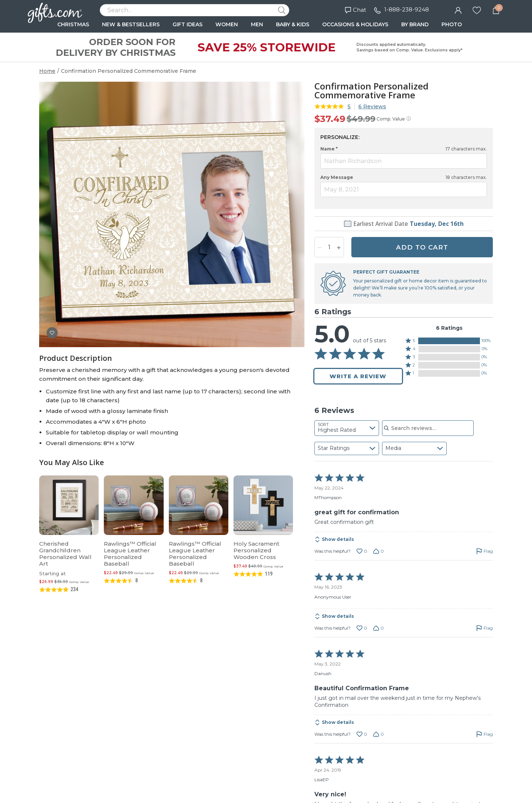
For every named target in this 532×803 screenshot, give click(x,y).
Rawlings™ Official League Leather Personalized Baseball (130, 554)
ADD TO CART (422, 247)
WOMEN (227, 24)
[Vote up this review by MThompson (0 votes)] (362, 551)
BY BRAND (415, 24)
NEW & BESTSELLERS (131, 24)
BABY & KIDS (293, 24)
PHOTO (452, 24)
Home (47, 71)
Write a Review (358, 376)
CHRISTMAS (73, 24)
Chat (356, 10)
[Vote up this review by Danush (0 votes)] (362, 734)
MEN (257, 24)
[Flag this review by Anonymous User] (485, 628)
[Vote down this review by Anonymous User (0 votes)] (378, 628)
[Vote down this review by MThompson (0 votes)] (378, 551)
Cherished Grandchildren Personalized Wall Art (65, 554)
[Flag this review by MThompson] (485, 551)
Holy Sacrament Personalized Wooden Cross (256, 550)
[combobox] (347, 428)
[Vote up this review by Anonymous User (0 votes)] (362, 628)
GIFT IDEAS (187, 24)
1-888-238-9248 (407, 9)
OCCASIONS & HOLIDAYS (355, 24)
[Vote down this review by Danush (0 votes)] (378, 734)
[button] (449, 341)
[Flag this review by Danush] (485, 734)
